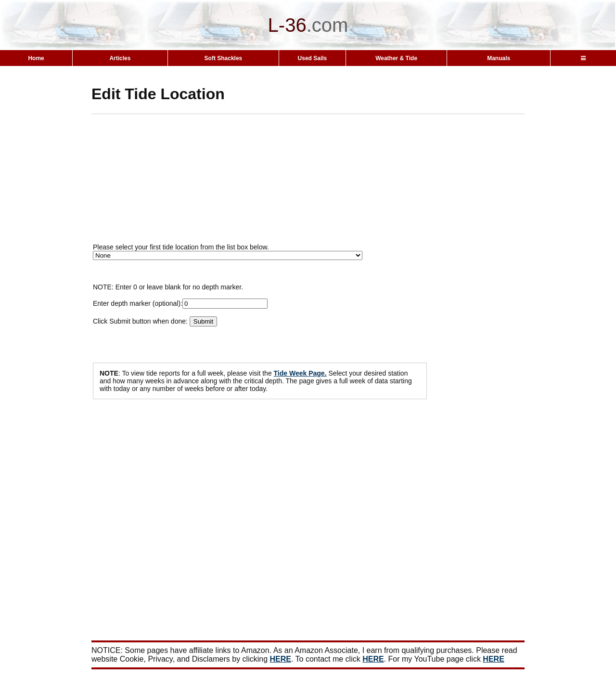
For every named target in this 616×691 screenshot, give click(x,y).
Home (36, 58)
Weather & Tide (396, 58)
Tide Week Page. (300, 373)
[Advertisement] (325, 182)
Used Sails (313, 58)
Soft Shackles (224, 58)
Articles (120, 58)
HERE (281, 659)
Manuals (499, 58)
